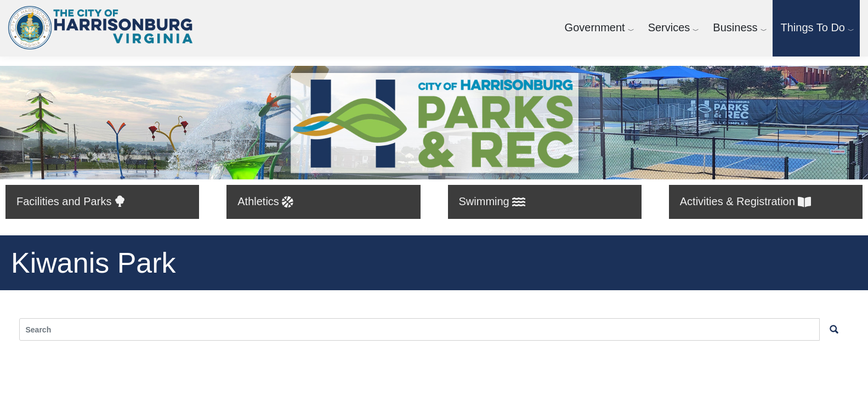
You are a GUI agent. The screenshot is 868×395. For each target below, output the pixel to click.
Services (669, 27)
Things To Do (813, 27)
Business (735, 27)
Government (595, 27)
